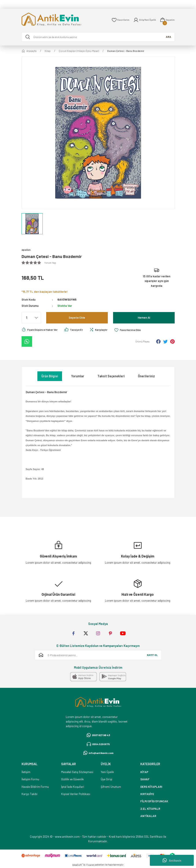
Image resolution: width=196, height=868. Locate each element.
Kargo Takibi (29, 794)
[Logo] (58, 20)
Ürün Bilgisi (50, 376)
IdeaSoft (77, 865)
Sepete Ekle (77, 318)
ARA (169, 37)
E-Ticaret (89, 865)
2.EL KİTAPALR (150, 809)
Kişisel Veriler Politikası (76, 794)
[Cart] (167, 20)
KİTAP (144, 772)
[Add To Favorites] (135, 330)
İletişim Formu (30, 779)
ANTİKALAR (148, 816)
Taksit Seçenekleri (111, 376)
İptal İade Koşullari (73, 787)
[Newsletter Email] (98, 655)
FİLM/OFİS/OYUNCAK (154, 801)
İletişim (26, 772)
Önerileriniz (146, 376)
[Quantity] (31, 318)
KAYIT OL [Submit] (152, 655)
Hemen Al (144, 318)
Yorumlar (78, 376)
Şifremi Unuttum (111, 787)
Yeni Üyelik (107, 772)
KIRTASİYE (147, 794)
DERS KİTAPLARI (151, 787)
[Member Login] (143, 20)
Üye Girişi (106, 779)
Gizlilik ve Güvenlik (72, 779)
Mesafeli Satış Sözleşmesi (77, 772)
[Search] (98, 37)
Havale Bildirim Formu (35, 787)
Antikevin (172, 860)
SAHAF (145, 779)
